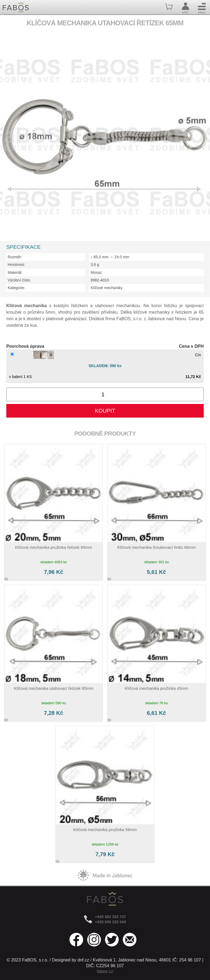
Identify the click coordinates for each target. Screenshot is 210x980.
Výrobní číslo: (19, 280)
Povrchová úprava (25, 346)
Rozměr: (15, 257)
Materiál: (15, 272)
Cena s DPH (191, 346)
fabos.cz (105, 971)
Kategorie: (16, 288)
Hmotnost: (16, 265)
